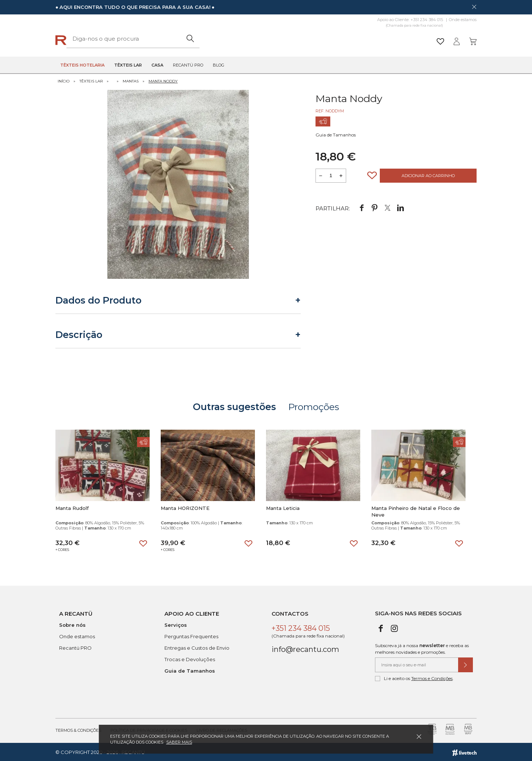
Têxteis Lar (91, 80)
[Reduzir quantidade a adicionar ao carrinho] (321, 175)
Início (64, 80)
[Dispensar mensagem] (474, 7)
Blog (219, 65)
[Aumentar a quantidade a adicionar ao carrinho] (341, 175)
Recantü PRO (75, 647)
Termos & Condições (78, 730)
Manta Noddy (163, 80)
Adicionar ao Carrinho (428, 175)
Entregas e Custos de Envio (197, 647)
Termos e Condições (432, 678)
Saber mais (179, 742)
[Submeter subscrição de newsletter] (465, 664)
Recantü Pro (188, 65)
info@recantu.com (305, 649)
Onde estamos (463, 20)
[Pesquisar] (323, 39)
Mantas (131, 80)
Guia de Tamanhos (336, 134)
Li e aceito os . (414, 678)
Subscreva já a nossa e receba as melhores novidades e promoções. (422, 648)
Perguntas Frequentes (191, 636)
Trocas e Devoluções (190, 659)
